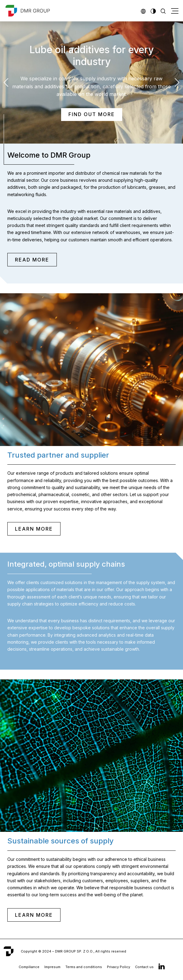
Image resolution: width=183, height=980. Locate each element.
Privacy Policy (119, 967)
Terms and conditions (84, 967)
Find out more (92, 114)
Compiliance (29, 967)
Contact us (144, 967)
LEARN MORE (34, 529)
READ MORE (32, 260)
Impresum (52, 967)
